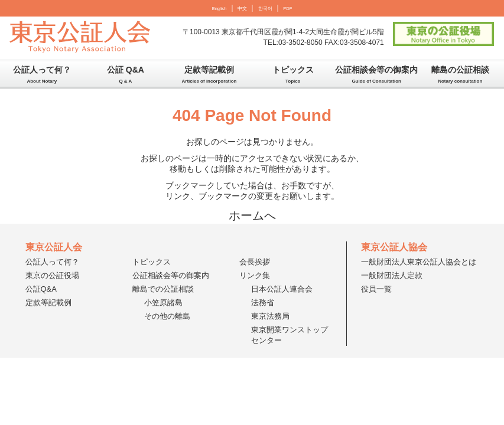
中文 (242, 9)
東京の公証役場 (52, 275)
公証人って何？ (42, 74)
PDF (287, 9)
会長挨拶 (255, 262)
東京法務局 (270, 316)
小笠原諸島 (163, 303)
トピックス (293, 74)
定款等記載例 (209, 74)
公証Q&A (41, 289)
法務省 (263, 303)
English (220, 9)
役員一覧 (376, 289)
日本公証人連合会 (282, 289)
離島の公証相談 (460, 74)
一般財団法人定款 (392, 275)
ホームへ (252, 215)
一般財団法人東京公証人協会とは (419, 262)
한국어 (265, 9)
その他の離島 (167, 316)
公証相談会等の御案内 (376, 74)
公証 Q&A (126, 74)
